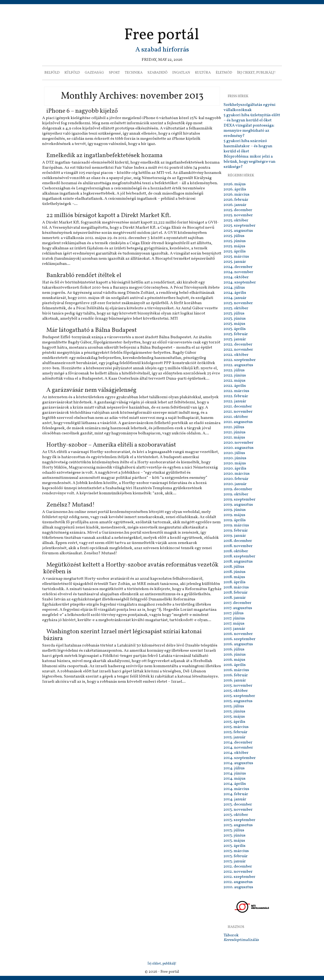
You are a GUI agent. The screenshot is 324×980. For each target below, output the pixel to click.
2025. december (238, 210)
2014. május (235, 779)
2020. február (236, 479)
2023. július (234, 313)
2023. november (238, 303)
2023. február (236, 334)
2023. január (235, 339)
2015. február (236, 732)
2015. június (234, 711)
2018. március (236, 587)
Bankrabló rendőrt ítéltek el (84, 275)
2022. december (238, 344)
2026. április (235, 189)
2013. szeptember (239, 820)
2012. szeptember (239, 877)
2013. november (238, 810)
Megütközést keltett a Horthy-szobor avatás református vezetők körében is (131, 568)
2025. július (234, 236)
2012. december (238, 866)
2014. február (236, 794)
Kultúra (203, 73)
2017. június (234, 618)
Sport (114, 73)
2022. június (235, 375)
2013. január (235, 861)
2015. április (234, 722)
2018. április (235, 582)
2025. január (235, 262)
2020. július (234, 453)
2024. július (234, 288)
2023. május (234, 324)
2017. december (238, 603)
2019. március (236, 525)
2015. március (236, 727)
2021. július (234, 427)
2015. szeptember (239, 696)
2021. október (236, 417)
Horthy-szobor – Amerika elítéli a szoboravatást (111, 445)
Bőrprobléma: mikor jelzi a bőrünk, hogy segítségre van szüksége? (250, 162)
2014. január (235, 799)
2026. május (235, 184)
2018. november (238, 546)
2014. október (236, 753)
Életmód (224, 73)
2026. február (236, 200)
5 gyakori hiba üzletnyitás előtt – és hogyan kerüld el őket (252, 118)
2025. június (235, 241)
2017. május (234, 624)
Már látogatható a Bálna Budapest (92, 330)
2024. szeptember (240, 282)
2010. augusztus (238, 887)
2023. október (236, 308)
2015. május (234, 717)
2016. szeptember (240, 639)
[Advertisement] (162, 16)
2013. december (238, 804)
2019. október (236, 494)
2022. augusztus (238, 365)
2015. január (235, 737)
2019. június (235, 510)
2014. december (238, 742)
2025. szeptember (240, 226)
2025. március (236, 257)
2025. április (235, 251)
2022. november (238, 350)
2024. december (238, 267)
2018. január (235, 598)
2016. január (235, 680)
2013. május (234, 841)
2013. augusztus (238, 825)
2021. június (235, 432)
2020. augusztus (239, 448)
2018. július (234, 567)
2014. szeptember (240, 758)
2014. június (235, 773)
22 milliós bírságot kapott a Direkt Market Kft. (108, 215)
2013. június (235, 835)
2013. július (234, 830)
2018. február (236, 593)
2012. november (238, 872)
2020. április (235, 468)
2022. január (235, 401)
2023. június (235, 319)
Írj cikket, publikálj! (256, 73)
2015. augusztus (238, 701)
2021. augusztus (238, 422)
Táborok (231, 935)
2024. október (236, 277)
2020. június (235, 458)
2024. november (238, 272)
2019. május (234, 515)
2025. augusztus (238, 231)
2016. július (234, 649)
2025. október (236, 220)
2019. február (236, 531)
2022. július (234, 370)
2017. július (234, 613)
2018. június (235, 572)
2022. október (236, 355)
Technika (134, 73)
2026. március (236, 195)
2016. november (238, 634)
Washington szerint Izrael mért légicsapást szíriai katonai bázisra (122, 635)
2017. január (234, 629)
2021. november (238, 412)
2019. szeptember (240, 500)
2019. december (238, 489)
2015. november (238, 686)
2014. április (235, 784)
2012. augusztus (238, 882)
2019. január (235, 536)
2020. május (235, 463)
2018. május (234, 577)
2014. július (234, 768)
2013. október (236, 815)
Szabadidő (157, 73)
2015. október (236, 691)
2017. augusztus (238, 608)
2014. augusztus (238, 763)
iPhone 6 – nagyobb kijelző (82, 111)
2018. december (238, 541)
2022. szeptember (240, 360)
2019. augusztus (238, 505)
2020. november (239, 443)
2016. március (236, 670)
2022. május (235, 381)
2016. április (235, 665)
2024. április (235, 293)
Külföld (72, 73)
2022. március (236, 391)
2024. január (235, 298)
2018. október (236, 551)
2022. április (235, 386)
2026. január (235, 205)
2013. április (235, 846)
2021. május (234, 437)
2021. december (238, 406)
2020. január (235, 484)
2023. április (235, 329)
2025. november (238, 215)
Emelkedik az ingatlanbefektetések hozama (104, 155)
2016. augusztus (238, 644)
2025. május (234, 246)
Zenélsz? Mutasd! (70, 505)
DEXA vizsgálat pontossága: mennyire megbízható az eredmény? (249, 131)
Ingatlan (181, 73)
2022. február (236, 396)
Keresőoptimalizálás (241, 940)
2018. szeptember (239, 556)
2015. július (234, 706)
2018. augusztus (238, 562)
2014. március (236, 789)
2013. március (236, 851)
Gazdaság (94, 73)
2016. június (235, 655)
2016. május (234, 660)
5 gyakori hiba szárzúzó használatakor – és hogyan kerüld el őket (248, 146)
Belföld (52, 73)
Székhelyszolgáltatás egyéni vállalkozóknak (250, 107)
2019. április (235, 520)
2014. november (238, 748)
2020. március (237, 474)
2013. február (236, 856)
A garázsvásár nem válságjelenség (91, 390)
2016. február (236, 675)
